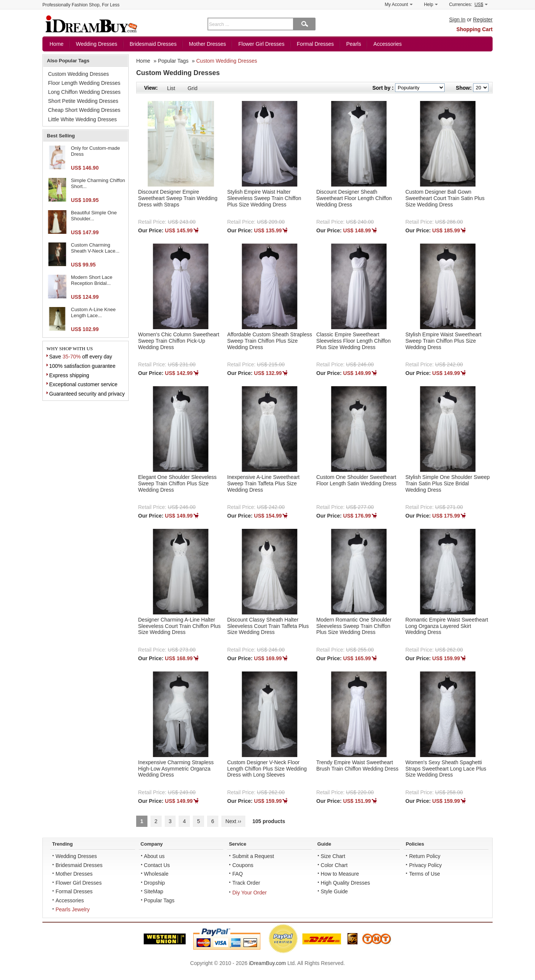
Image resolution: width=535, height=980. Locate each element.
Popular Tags (173, 61)
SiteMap (154, 891)
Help (431, 5)
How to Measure (340, 874)
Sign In (457, 20)
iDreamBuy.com (267, 963)
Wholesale (156, 874)
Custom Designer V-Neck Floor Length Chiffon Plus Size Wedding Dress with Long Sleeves (267, 769)
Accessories (387, 44)
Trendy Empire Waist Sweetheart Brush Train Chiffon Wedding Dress (357, 765)
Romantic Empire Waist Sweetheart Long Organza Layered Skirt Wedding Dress (447, 626)
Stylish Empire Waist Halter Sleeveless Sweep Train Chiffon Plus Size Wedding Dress (264, 198)
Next (233, 821)
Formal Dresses (315, 44)
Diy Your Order (249, 893)
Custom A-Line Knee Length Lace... (93, 312)
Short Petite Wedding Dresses (83, 101)
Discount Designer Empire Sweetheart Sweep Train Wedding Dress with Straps (178, 198)
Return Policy (425, 856)
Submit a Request (253, 856)
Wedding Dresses (96, 44)
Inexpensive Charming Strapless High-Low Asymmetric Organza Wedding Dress (176, 769)
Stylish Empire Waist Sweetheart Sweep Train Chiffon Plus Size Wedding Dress (444, 341)
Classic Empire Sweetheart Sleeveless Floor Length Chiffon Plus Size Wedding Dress (353, 341)
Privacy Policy (425, 865)
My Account (399, 5)
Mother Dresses (208, 44)
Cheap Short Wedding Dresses (84, 110)
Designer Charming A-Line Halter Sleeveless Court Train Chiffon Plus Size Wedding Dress (179, 626)
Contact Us (157, 865)
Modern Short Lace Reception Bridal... (92, 280)
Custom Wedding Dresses (227, 61)
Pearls (354, 44)
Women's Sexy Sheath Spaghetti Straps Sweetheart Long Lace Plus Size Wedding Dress (446, 769)
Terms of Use (424, 874)
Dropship (155, 883)
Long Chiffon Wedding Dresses (84, 92)
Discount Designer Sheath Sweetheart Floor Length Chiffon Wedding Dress (354, 198)
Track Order (246, 883)
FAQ (237, 874)
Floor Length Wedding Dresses (84, 83)
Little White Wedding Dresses (82, 119)
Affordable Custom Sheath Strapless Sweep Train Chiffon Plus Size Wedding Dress (270, 341)
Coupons (243, 865)
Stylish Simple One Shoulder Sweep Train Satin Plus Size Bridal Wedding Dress (448, 483)
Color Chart (334, 865)
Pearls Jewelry (73, 909)
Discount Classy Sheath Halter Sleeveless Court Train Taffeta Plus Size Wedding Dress (268, 626)
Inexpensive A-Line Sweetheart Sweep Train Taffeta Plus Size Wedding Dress (264, 483)
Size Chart (333, 856)
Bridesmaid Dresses (153, 44)
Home (56, 44)
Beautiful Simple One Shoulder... (94, 216)
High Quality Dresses (346, 883)
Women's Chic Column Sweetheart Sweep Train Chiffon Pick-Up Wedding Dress (179, 341)
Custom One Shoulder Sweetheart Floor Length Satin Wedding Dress (356, 480)
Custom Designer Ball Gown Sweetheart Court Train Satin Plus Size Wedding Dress (445, 198)
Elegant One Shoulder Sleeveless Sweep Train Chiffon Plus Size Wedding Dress (177, 483)
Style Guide (334, 891)
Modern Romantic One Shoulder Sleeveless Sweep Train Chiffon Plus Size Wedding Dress (354, 626)
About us (154, 856)
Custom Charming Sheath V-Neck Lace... (95, 248)
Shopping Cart (475, 29)
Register (483, 20)
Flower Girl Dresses (261, 44)
